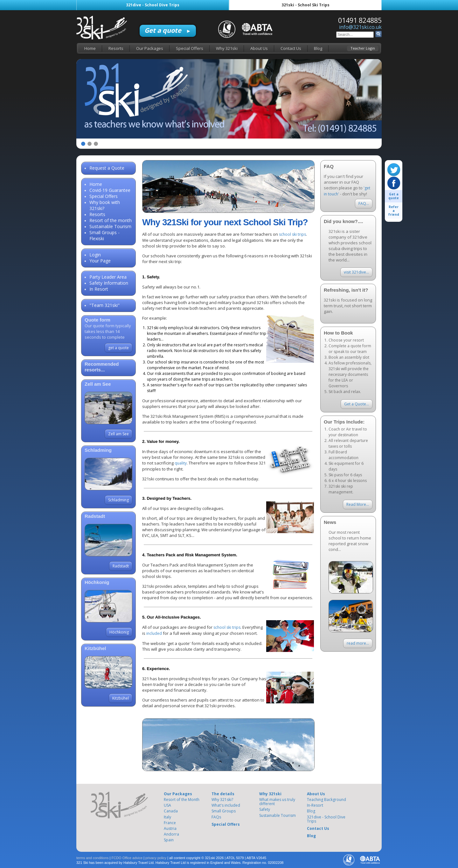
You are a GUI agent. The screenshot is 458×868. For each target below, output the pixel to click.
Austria (170, 826)
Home (90, 48)
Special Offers (190, 48)
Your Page (100, 261)
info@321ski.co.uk (360, 27)
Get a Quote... (357, 404)
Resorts (116, 48)
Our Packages (150, 48)
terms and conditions (93, 854)
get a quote (118, 348)
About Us (259, 48)
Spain (169, 837)
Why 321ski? (222, 799)
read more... (358, 643)
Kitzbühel (121, 698)
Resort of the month (111, 220)
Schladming (118, 500)
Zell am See (118, 434)
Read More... (358, 504)
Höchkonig (119, 632)
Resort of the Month (182, 799)
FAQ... (364, 203)
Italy (167, 815)
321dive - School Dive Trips (153, 5)
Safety (265, 808)
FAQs (216, 815)
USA (167, 804)
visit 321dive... (356, 272)
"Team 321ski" (104, 305)
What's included (226, 804)
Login (95, 255)
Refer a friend (394, 206)
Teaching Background (326, 799)
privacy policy (156, 854)
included (154, 633)
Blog (318, 48)
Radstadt (121, 566)
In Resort (99, 289)
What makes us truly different (277, 801)
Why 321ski (227, 48)
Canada (171, 810)
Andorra (171, 831)
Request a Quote (107, 168)
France (170, 821)
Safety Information (109, 283)
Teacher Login (363, 48)
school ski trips (292, 234)
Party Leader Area (108, 277)
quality (181, 463)
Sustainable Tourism (110, 226)
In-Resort (315, 804)
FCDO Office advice (127, 854)
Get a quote (168, 30)
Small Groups (224, 810)
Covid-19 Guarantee (110, 190)
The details (223, 793)
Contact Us (291, 48)
